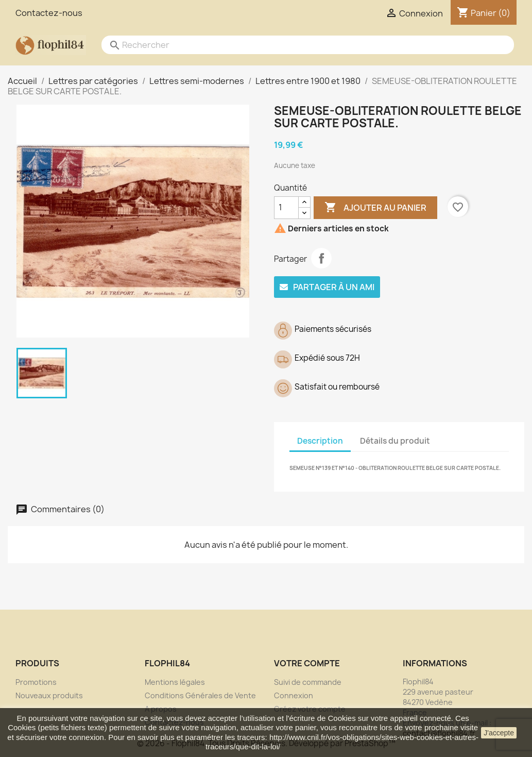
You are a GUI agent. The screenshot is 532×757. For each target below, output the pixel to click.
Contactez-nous (49, 13)
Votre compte (307, 663)
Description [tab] (320, 441)
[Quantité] (286, 208)
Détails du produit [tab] (395, 441)
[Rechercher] (297, 45)
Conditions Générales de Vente (200, 695)
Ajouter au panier (375, 208)
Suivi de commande (308, 682)
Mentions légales (175, 682)
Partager (321, 258)
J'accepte (499, 733)
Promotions (36, 682)
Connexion (294, 695)
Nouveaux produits (49, 695)
